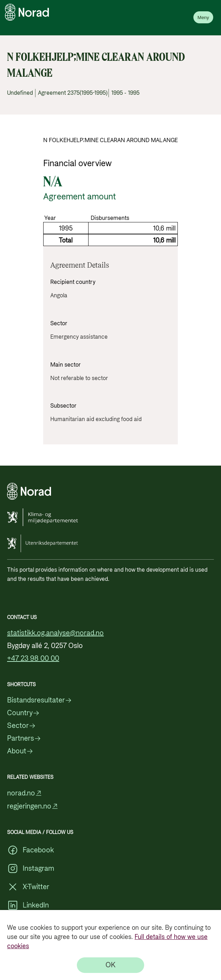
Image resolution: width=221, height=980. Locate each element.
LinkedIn (28, 905)
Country (23, 713)
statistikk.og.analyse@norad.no (55, 633)
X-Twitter (28, 887)
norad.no (25, 793)
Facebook (30, 850)
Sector (21, 726)
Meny (203, 17)
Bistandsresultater (39, 700)
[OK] (110, 965)
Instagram (31, 869)
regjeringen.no (33, 806)
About (20, 751)
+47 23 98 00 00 (33, 659)
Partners (24, 739)
